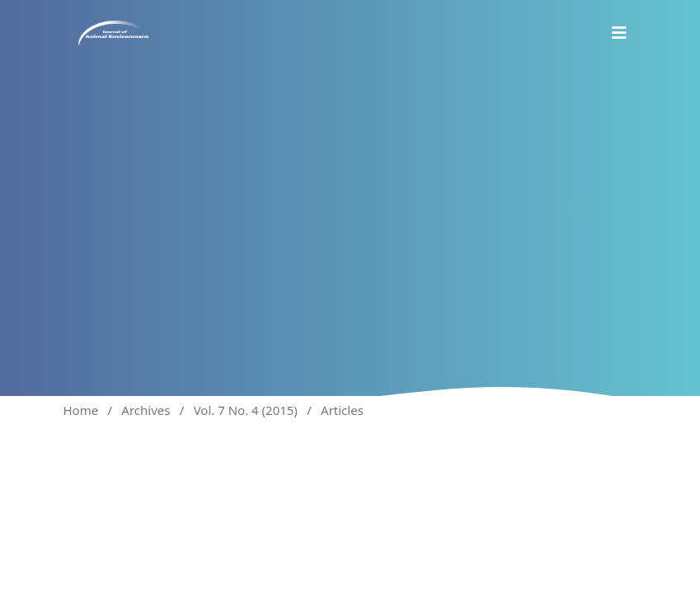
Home (81, 410)
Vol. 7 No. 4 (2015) (246, 410)
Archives (146, 410)
